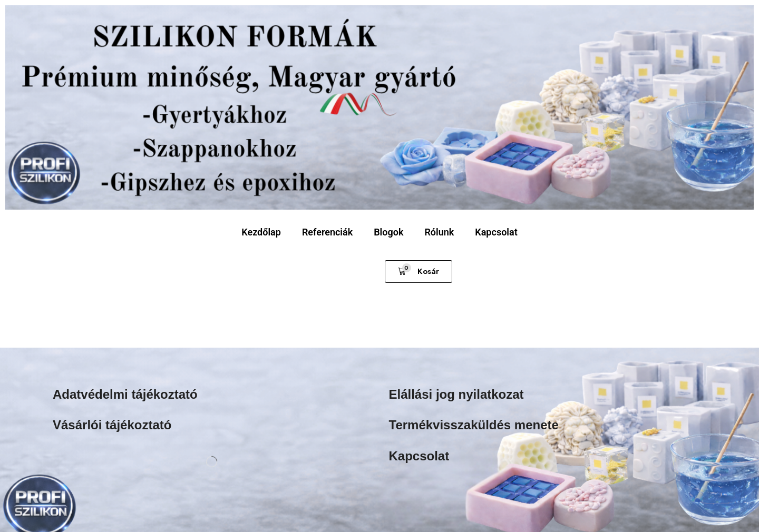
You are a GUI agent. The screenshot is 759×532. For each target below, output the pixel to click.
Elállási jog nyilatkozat (456, 394)
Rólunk (439, 232)
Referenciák (327, 232)
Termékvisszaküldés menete (474, 425)
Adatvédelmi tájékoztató (125, 394)
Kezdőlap (261, 232)
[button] (419, 272)
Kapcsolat (496, 232)
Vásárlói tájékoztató (112, 425)
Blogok (388, 232)
